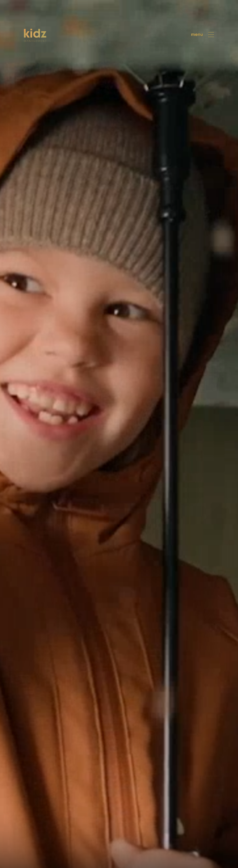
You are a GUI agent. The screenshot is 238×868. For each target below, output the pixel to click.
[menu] (203, 35)
